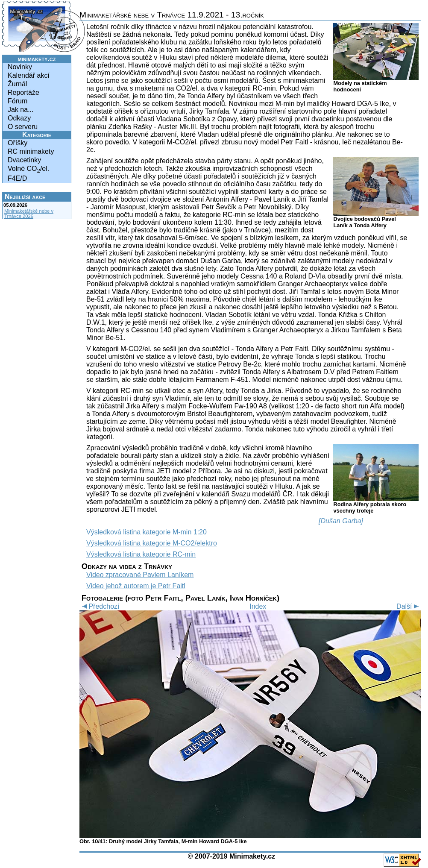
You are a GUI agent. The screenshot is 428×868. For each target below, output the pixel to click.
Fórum (18, 101)
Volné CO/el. (28, 169)
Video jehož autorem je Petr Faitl (136, 586)
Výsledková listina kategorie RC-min (141, 554)
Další (409, 606)
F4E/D (17, 178)
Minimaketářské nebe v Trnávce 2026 (29, 214)
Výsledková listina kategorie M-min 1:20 (147, 532)
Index (258, 606)
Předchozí (99, 606)
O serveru (23, 127)
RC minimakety (31, 151)
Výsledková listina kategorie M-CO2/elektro (152, 543)
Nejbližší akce (25, 197)
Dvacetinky (24, 160)
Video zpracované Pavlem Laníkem (140, 575)
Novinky (20, 67)
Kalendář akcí (29, 75)
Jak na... (21, 110)
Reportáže (23, 92)
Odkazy (19, 118)
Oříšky (18, 143)
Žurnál (17, 84)
